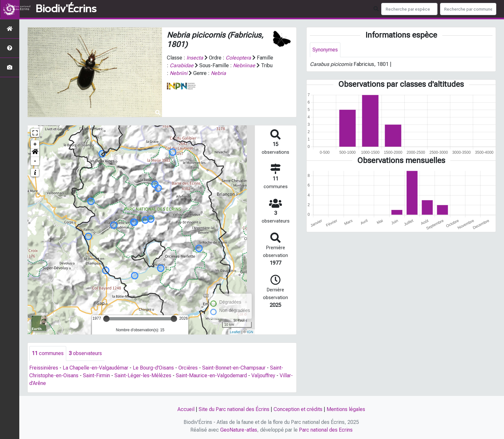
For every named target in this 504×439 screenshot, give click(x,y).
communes (48, 353)
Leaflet (235, 332)
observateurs (85, 353)
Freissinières (44, 368)
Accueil (186, 409)
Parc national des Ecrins (326, 430)
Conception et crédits (298, 409)
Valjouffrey (263, 375)
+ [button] (35, 144)
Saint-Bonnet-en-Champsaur (234, 368)
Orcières (188, 368)
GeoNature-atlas (239, 430)
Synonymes (325, 50)
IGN (250, 332)
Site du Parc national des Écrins (234, 409)
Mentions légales (346, 409)
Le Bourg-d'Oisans (153, 368)
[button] (35, 153)
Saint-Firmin (96, 375)
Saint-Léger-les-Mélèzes (143, 375)
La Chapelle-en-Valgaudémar (95, 368)
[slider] (106, 319)
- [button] (35, 161)
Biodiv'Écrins (66, 9)
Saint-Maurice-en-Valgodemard (211, 375)
